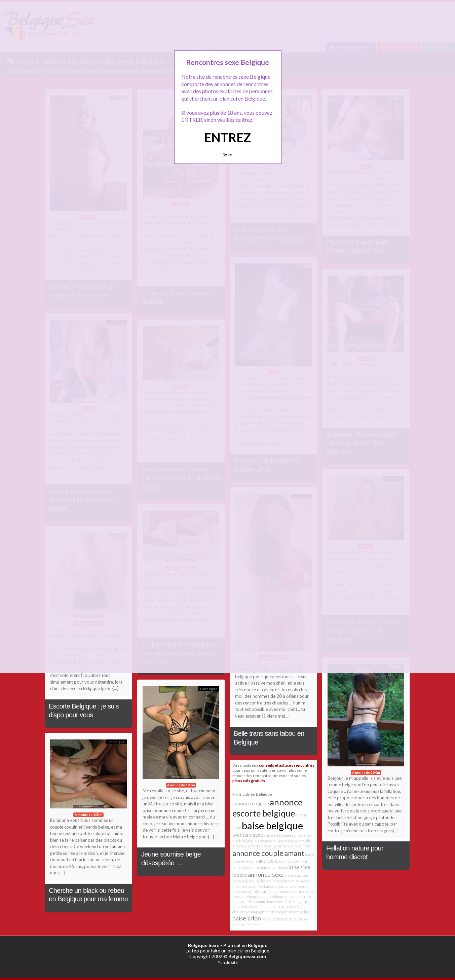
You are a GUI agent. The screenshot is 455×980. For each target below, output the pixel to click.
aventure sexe (248, 835)
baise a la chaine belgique (254, 881)
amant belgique (274, 896)
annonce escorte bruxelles (255, 846)
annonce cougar (271, 841)
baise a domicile (298, 841)
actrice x (268, 861)
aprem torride (299, 896)
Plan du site (228, 962)
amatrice (256, 886)
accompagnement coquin (267, 912)
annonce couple (258, 853)
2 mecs (254, 925)
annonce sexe (266, 874)
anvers (290, 875)
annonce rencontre (295, 846)
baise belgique (272, 825)
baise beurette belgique (288, 901)
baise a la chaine (246, 867)
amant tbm (286, 881)
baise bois (240, 906)
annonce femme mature (283, 891)
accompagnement (292, 861)
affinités (255, 891)
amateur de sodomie (249, 901)
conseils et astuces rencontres (287, 765)
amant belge (299, 912)
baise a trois (274, 886)
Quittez (227, 154)
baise (294, 867)
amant (294, 853)
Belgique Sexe (204, 945)
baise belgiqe (273, 919)
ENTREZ (227, 137)
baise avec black (274, 867)
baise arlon (247, 918)
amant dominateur (265, 906)
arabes (303, 875)
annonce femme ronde (283, 835)
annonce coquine (251, 804)
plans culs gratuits (249, 781)
